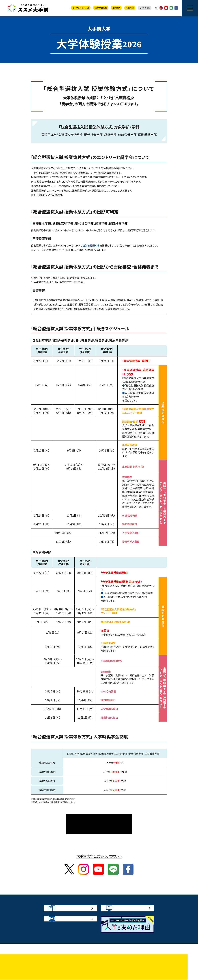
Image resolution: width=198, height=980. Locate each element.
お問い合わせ (95, 967)
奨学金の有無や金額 (138, 181)
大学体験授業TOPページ (99, 817)
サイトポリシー (77, 967)
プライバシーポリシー (117, 967)
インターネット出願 (59, 282)
